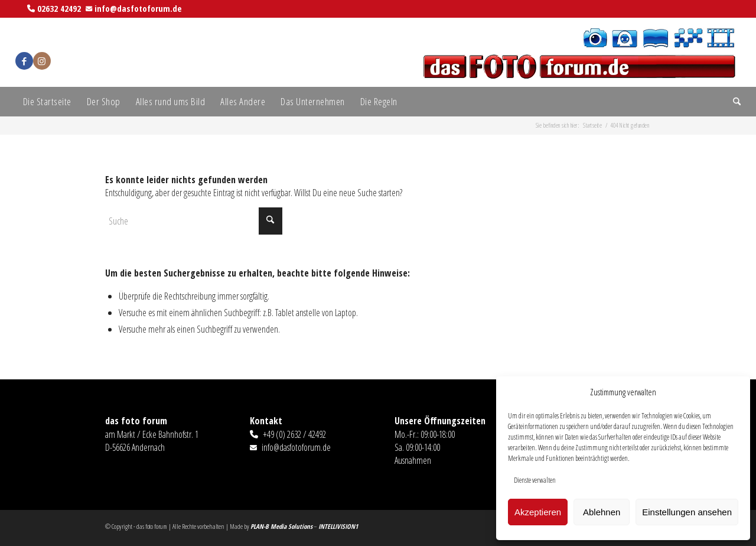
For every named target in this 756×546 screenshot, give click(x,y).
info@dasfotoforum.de (138, 8)
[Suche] (733, 102)
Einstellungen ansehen (687, 512)
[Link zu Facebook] (24, 61)
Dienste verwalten (535, 480)
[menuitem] (47, 102)
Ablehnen (602, 512)
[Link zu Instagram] (42, 61)
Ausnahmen (413, 460)
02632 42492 (59, 8)
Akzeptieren (538, 512)
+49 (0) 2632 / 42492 (294, 434)
